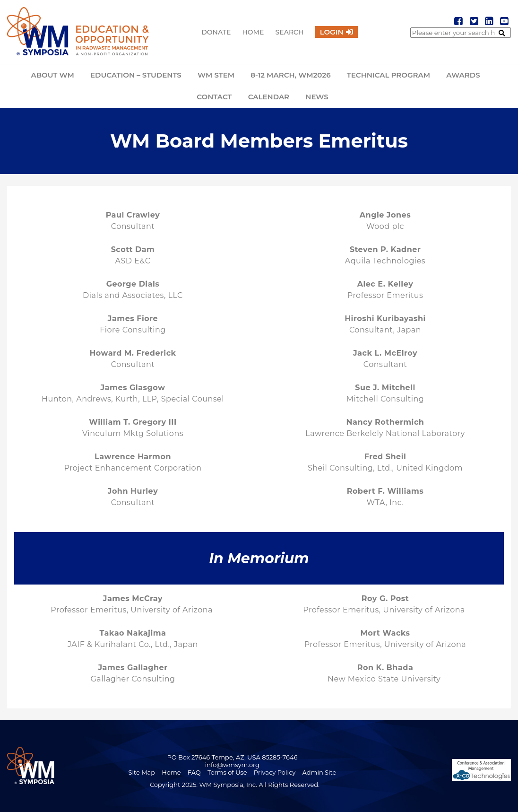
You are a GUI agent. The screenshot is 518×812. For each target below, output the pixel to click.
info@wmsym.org (232, 765)
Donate (216, 32)
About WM (52, 75)
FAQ (194, 772)
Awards (463, 75)
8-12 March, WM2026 (290, 75)
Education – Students (136, 75)
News (317, 97)
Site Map (142, 772)
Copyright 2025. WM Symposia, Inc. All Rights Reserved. (235, 785)
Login (332, 32)
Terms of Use (227, 772)
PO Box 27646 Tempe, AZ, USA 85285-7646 (232, 757)
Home (253, 32)
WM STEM (216, 75)
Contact (214, 97)
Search (290, 32)
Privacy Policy (275, 772)
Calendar (269, 97)
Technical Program (388, 75)
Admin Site (319, 772)
